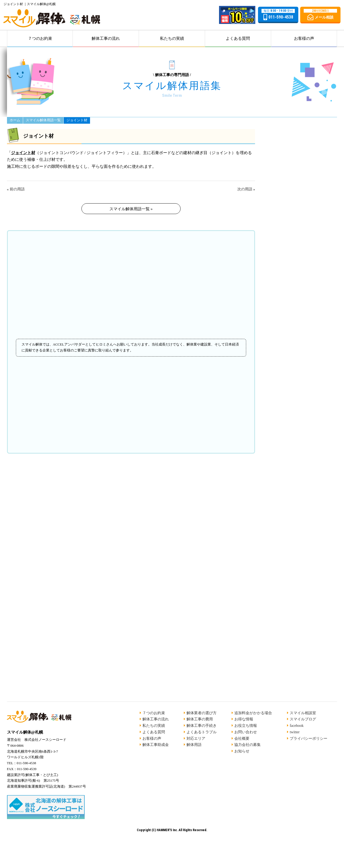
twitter (295, 732)
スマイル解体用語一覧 (43, 120)
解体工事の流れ (106, 38)
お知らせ (242, 751)
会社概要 (242, 739)
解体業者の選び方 (202, 713)
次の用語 (245, 189)
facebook (297, 726)
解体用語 (194, 745)
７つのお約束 (40, 38)
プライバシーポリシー (309, 739)
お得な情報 (244, 719)
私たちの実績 (172, 38)
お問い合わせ (246, 732)
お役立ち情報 (246, 726)
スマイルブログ (303, 719)
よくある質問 (238, 38)
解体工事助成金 (156, 745)
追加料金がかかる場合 (253, 713)
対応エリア (196, 739)
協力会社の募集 (248, 745)
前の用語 (17, 189)
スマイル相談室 (303, 713)
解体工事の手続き (202, 726)
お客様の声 (304, 38)
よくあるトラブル (202, 732)
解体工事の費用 (200, 719)
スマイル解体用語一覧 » (131, 209)
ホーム (15, 120)
